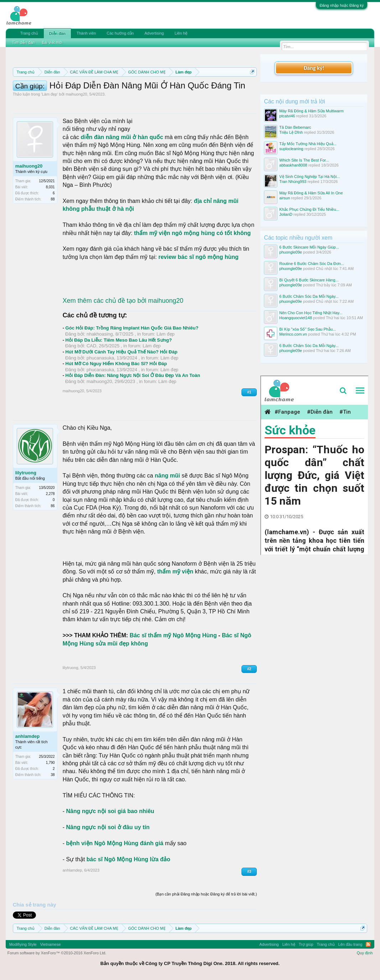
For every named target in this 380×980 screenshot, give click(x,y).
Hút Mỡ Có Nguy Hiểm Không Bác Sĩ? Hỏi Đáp (116, 364)
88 (53, 199)
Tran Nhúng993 (293, 182)
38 (53, 775)
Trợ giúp (306, 944)
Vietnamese (51, 944)
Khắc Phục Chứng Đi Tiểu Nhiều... (309, 209)
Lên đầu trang (350, 944)
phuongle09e (291, 252)
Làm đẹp (50, 94)
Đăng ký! (314, 68)
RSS (368, 944)
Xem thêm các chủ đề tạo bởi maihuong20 (123, 301)
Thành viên (86, 33)
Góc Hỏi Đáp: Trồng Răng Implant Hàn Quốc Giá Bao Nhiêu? (132, 328)
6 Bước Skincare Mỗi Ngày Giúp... (309, 247)
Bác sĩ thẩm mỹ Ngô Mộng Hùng (173, 635)
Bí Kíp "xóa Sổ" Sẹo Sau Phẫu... (308, 329)
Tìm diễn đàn (24, 42)
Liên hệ (181, 33)
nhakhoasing (100, 334)
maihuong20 (76, 94)
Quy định (365, 953)
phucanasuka (100, 358)
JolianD (286, 214)
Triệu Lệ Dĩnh (291, 132)
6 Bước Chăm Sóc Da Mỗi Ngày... (309, 296)
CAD (91, 346)
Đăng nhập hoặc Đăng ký (342, 5)
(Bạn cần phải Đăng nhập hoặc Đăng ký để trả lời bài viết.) (206, 894)
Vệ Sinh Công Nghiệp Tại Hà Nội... (309, 177)
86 (53, 506)
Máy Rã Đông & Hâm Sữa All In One (311, 193)
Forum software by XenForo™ (57, 953)
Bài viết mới (52, 42)
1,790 (50, 763)
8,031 (50, 187)
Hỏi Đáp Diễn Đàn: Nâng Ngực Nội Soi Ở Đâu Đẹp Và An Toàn (133, 375)
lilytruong (26, 473)
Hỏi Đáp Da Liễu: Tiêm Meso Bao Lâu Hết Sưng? (119, 340)
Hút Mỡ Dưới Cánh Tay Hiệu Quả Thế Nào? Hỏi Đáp (121, 352)
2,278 (50, 494)
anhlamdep (28, 736)
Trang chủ (29, 33)
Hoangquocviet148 (296, 318)
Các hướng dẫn (120, 33)
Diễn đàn (57, 34)
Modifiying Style (23, 944)
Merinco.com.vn (293, 334)
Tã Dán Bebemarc (295, 127)
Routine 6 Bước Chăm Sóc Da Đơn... (312, 264)
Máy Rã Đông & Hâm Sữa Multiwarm (311, 111)
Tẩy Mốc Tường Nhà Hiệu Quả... (308, 144)
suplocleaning (291, 149)
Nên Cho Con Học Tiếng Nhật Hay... (311, 313)
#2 (249, 669)
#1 (249, 392)
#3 (249, 871)
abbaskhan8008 (293, 165)
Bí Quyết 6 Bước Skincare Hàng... (309, 280)
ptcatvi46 (287, 116)
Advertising (154, 33)
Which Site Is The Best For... (304, 160)
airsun (285, 198)
